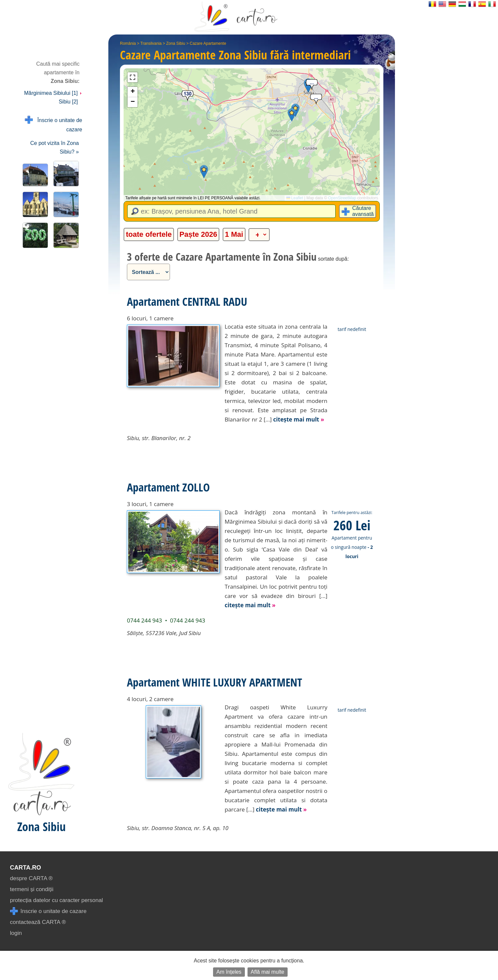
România (128, 43)
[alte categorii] (259, 235)
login (16, 933)
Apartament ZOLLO (168, 487)
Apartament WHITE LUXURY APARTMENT (215, 682)
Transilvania (151, 43)
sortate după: (333, 259)
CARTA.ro (26, 868)
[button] (204, 172)
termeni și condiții (32, 889)
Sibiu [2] (68, 102)
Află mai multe (268, 972)
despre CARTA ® (31, 878)
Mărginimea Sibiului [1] (53, 93)
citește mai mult (299, 419)
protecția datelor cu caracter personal (56, 900)
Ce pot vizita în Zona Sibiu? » (55, 147)
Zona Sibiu (175, 43)
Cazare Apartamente (208, 43)
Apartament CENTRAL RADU (187, 301)
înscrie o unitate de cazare (48, 911)
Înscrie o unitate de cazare (54, 124)
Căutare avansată (363, 211)
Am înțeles (229, 972)
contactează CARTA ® (38, 922)
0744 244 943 (144, 620)
